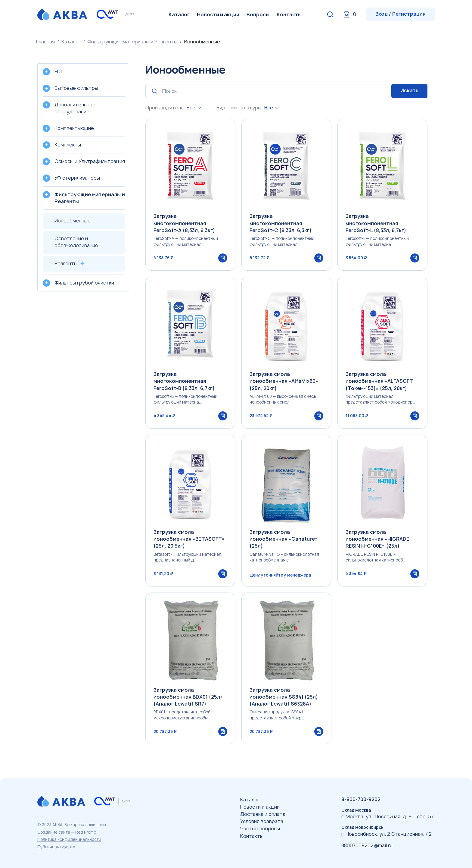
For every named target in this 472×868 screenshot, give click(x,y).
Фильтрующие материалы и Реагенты (132, 42)
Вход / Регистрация (401, 14)
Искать (409, 90)
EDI (58, 71)
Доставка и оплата (263, 814)
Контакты (289, 14)
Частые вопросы (260, 829)
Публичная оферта (56, 847)
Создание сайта (54, 832)
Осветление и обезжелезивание (76, 242)
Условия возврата (262, 821)
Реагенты (66, 263)
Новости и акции (218, 14)
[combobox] (194, 108)
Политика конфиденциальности (69, 839)
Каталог (179, 14)
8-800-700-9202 (361, 799)
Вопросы (258, 14)
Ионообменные (73, 221)
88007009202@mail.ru (367, 845)
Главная (45, 42)
